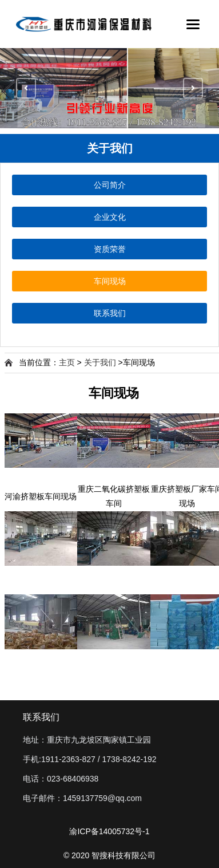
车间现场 (110, 281)
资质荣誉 (110, 249)
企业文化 (110, 217)
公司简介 (110, 185)
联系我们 (110, 313)
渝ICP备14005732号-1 (109, 831)
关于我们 (100, 362)
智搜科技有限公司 (124, 855)
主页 (67, 362)
